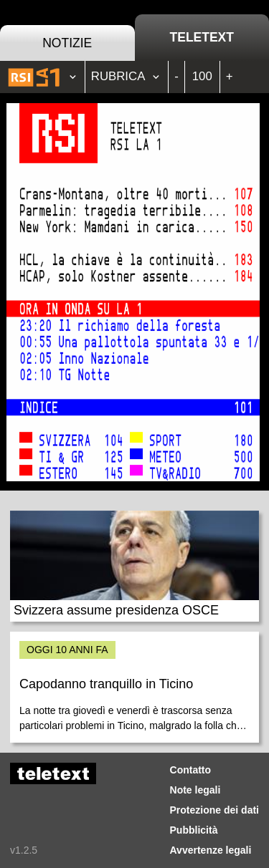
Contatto (191, 770)
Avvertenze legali (211, 850)
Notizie (67, 43)
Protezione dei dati (214, 810)
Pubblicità (194, 830)
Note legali (195, 790)
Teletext (202, 37)
